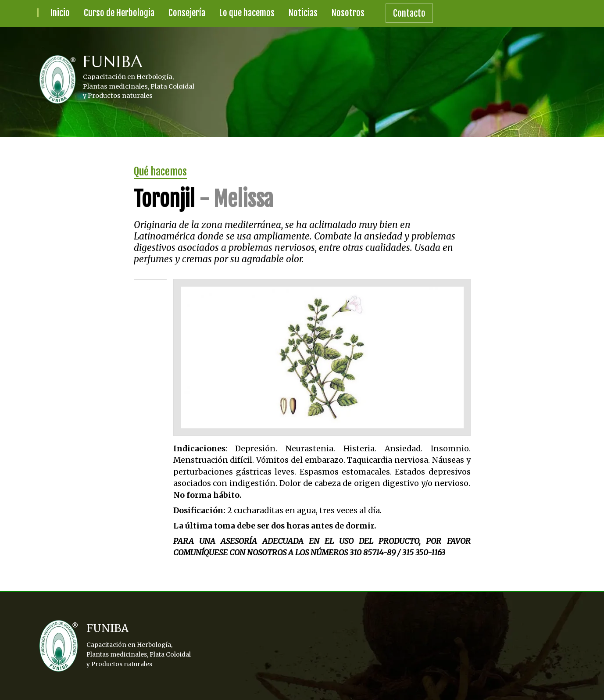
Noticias (303, 13)
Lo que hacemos (247, 13)
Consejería (187, 13)
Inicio (60, 13)
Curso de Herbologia (119, 13)
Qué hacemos (160, 171)
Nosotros (348, 13)
